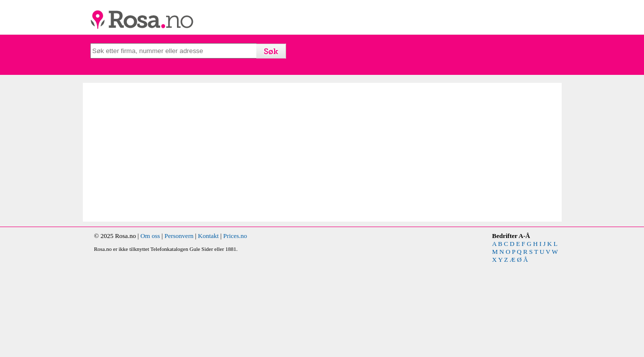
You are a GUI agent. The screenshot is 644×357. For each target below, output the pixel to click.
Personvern (179, 236)
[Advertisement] (206, 152)
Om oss (150, 236)
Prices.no (235, 236)
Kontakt (208, 236)
